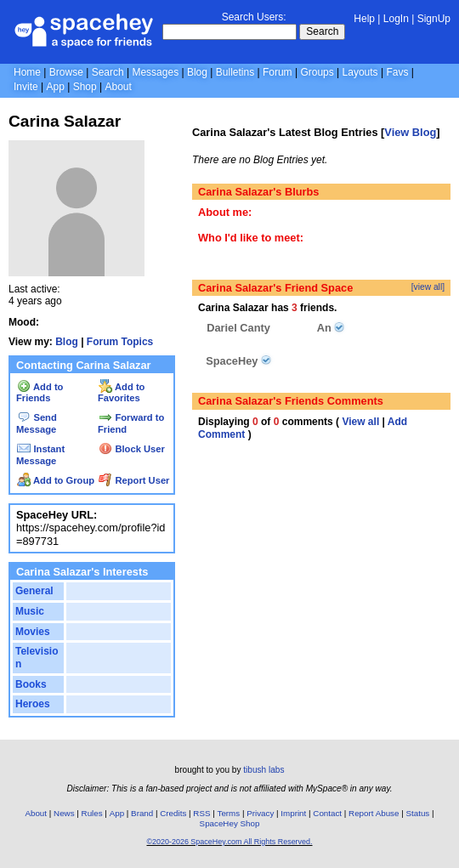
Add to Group (56, 480)
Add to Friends (40, 393)
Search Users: (254, 17)
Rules (92, 813)
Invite (26, 87)
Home (27, 72)
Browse (66, 72)
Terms (229, 813)
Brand (142, 813)
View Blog (410, 132)
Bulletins (235, 72)
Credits (173, 813)
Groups (317, 72)
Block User (132, 449)
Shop (85, 87)
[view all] (428, 287)
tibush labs (263, 770)
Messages (155, 72)
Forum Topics (120, 342)
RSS (201, 813)
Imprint (293, 813)
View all (360, 422)
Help (364, 19)
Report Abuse (374, 813)
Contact (327, 813)
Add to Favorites (121, 393)
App (55, 87)
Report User (134, 480)
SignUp (434, 19)
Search (322, 31)
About (118, 87)
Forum (278, 72)
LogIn (396, 19)
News (64, 813)
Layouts (360, 72)
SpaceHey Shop (230, 823)
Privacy (260, 813)
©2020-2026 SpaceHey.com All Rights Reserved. (229, 842)
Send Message (37, 423)
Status (417, 813)
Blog (197, 72)
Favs (397, 72)
